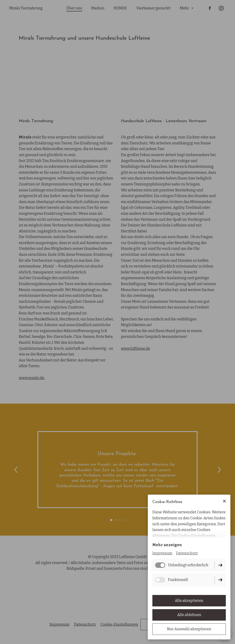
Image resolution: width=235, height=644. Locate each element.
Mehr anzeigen (167, 545)
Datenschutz (187, 553)
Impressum (162, 553)
